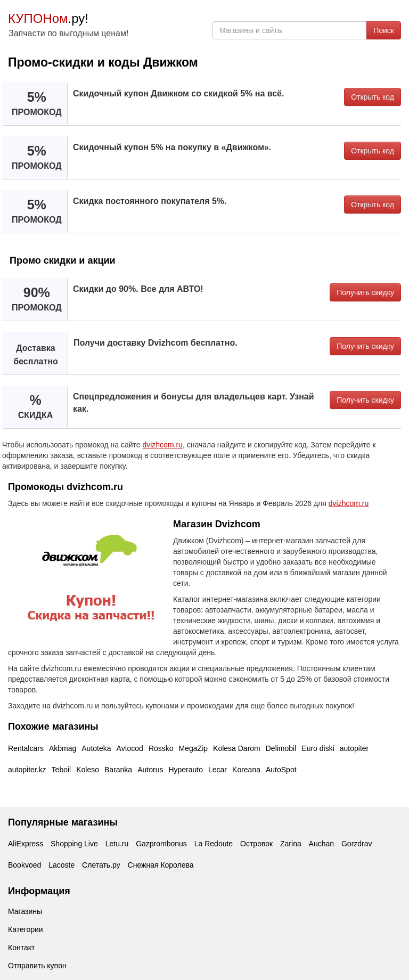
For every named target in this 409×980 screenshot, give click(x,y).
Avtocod (130, 748)
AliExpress (26, 844)
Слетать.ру (101, 865)
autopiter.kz (27, 770)
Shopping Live (74, 844)
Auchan (321, 844)
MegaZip (193, 748)
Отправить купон (37, 966)
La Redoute (214, 844)
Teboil (62, 770)
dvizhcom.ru (162, 445)
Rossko (161, 748)
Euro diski (318, 748)
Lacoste (62, 865)
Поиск (384, 30)
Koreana (246, 770)
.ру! (48, 18)
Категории (26, 929)
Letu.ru (117, 844)
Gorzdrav (357, 844)
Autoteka (96, 748)
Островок (256, 844)
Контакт (21, 948)
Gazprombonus (161, 844)
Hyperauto (186, 770)
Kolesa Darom (237, 748)
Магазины (25, 911)
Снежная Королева (161, 865)
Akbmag (63, 748)
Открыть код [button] (373, 97)
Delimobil (281, 748)
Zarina (291, 844)
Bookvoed (24, 865)
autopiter (354, 748)
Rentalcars (26, 748)
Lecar (218, 770)
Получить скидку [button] (365, 292)
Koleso (88, 770)
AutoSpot (281, 770)
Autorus (150, 770)
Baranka (118, 770)
